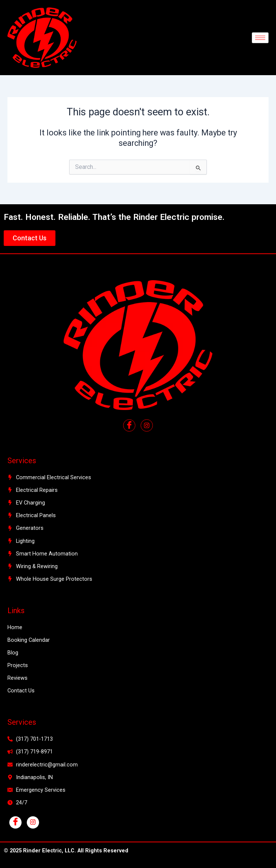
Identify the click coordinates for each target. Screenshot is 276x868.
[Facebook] (129, 425)
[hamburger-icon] (260, 38)
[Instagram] (33, 822)
